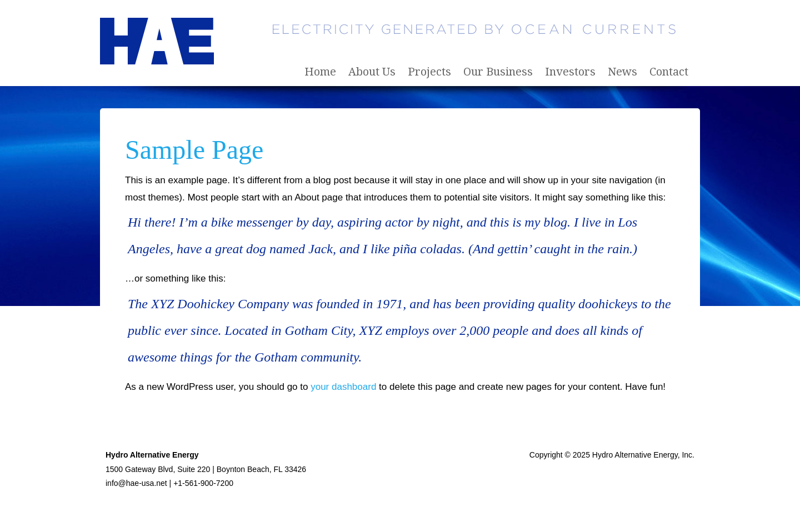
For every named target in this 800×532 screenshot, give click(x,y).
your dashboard (343, 387)
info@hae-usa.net (136, 483)
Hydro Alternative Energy (158, 43)
